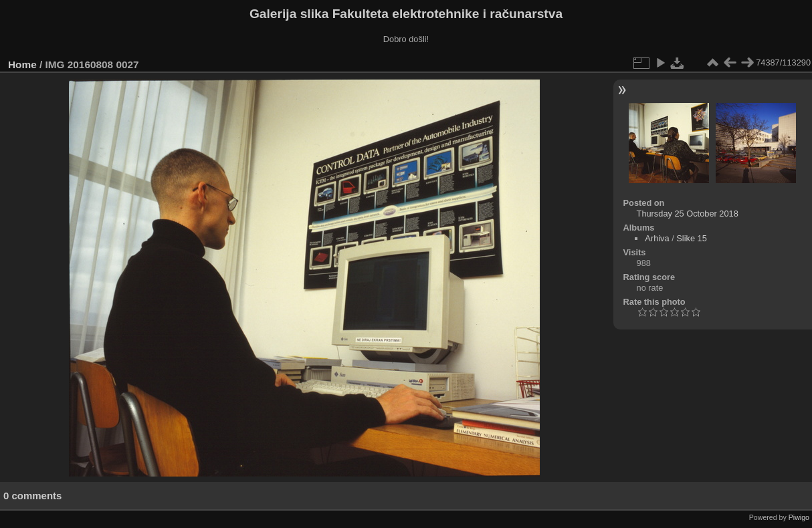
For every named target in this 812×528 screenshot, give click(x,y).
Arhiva (657, 238)
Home (22, 64)
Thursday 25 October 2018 (688, 214)
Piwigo (799, 517)
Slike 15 (692, 238)
